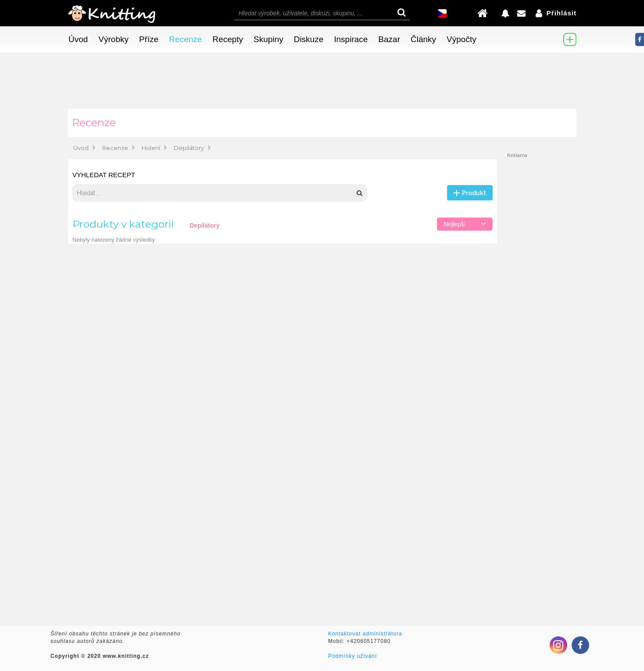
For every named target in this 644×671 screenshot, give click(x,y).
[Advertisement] (541, 290)
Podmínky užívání (352, 656)
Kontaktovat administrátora (365, 634)
